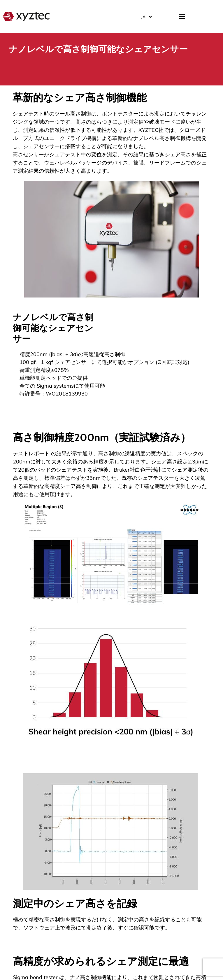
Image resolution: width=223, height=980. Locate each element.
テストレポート (31, 453)
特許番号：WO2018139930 (54, 394)
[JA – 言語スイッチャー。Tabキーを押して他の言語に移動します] (146, 16)
